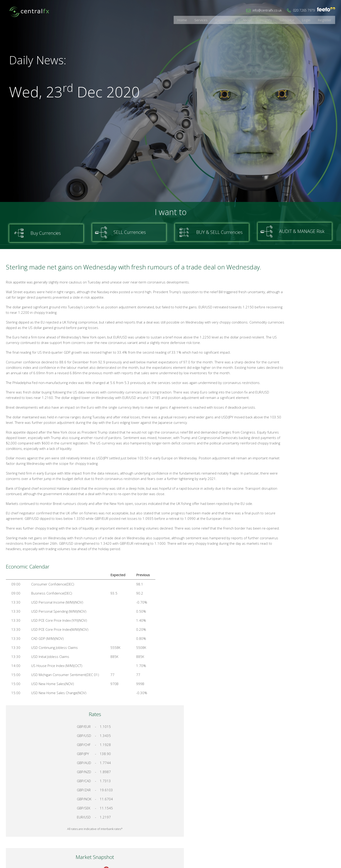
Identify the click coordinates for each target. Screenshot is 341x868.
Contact (272, 820)
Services (220, 19)
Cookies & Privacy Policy (302, 820)
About (261, 19)
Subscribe (294, 19)
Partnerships (241, 19)
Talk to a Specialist (298, 473)
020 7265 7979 (304, 10)
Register (326, 19)
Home (204, 19)
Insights (276, 19)
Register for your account (298, 489)
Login (311, 19)
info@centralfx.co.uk (267, 10)
